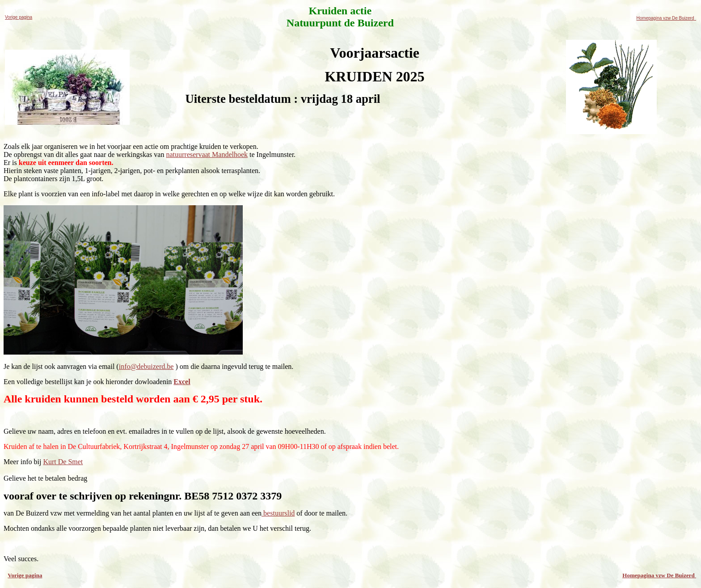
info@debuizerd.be (146, 366)
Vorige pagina (19, 17)
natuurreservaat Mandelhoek (207, 154)
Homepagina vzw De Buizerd (666, 18)
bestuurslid (278, 513)
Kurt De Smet (63, 462)
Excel (182, 382)
